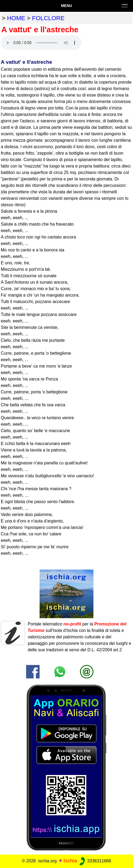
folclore (48, 18)
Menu (66, 6)
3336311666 (95, 861)
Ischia (70, 861)
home (16, 18)
